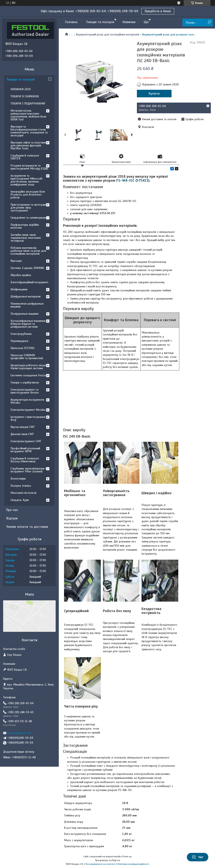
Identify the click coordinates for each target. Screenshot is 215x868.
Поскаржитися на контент (101, 864)
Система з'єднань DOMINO (27, 268)
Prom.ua (127, 856)
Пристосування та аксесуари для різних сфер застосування (29, 208)
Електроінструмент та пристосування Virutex (25, 391)
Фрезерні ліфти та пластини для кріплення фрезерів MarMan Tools (28, 145)
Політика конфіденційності (133, 864)
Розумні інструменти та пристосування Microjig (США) (29, 167)
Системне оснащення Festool (29, 375)
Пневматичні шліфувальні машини (27, 305)
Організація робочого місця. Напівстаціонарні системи (28, 367)
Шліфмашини (19, 289)
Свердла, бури (20, 500)
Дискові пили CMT (22, 434)
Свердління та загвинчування (29, 218)
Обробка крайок (21, 275)
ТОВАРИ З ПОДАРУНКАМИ (28, 104)
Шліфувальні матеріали (26, 297)
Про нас (12, 510)
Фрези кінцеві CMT (23, 427)
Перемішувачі (19, 341)
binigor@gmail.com (19, 733)
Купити (154, 94)
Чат (198, 857)
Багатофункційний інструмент (29, 282)
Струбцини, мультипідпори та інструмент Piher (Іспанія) (29, 470)
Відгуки (12, 518)
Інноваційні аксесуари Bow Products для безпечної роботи (28, 195)
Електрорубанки (21, 334)
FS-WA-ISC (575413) (133, 181)
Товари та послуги (100, 22)
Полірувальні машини (24, 314)
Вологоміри (18, 479)
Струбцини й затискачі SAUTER (25, 157)
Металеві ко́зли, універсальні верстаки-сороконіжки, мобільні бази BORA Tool (28, 115)
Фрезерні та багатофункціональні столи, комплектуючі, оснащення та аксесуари (29, 131)
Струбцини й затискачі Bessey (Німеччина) (25, 460)
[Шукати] (209, 22)
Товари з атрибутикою (25, 383)
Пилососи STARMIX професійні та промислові (27, 357)
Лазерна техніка (21, 486)
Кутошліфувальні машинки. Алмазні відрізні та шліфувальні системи (28, 324)
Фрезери (16, 261)
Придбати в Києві (158, 11)
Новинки (129, 22)
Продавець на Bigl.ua (108, 860)
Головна (71, 22)
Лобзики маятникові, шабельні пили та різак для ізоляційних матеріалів (28, 251)
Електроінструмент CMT (26, 441)
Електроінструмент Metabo (28, 410)
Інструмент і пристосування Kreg (28, 418)
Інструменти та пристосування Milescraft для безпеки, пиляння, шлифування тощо (27, 180)
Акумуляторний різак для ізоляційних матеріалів (108, 35)
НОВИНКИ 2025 (21, 89)
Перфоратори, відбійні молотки (25, 226)
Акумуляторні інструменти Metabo (27, 401)
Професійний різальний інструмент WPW (25, 450)
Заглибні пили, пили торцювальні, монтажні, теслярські (26, 238)
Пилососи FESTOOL (23, 348)
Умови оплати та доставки (27, 527)
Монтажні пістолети (23, 493)
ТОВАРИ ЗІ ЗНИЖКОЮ (25, 96)
